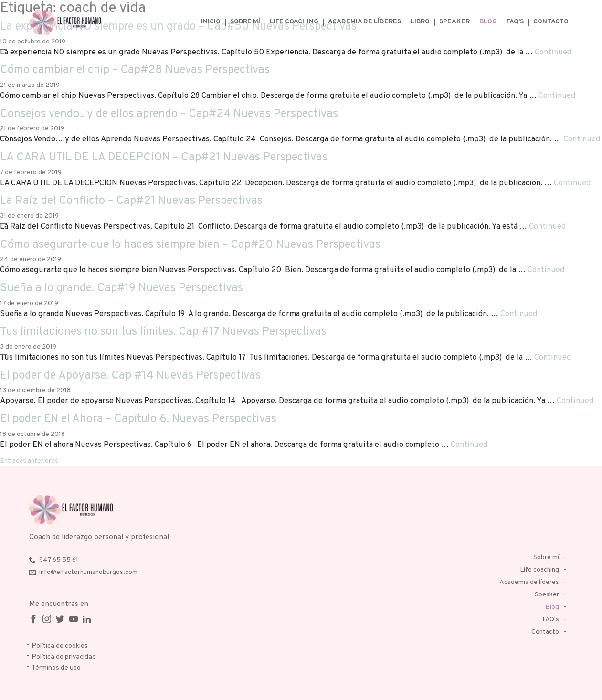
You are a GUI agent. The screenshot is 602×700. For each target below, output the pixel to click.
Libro (420, 22)
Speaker (454, 22)
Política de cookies (60, 646)
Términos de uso (56, 668)
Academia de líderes (364, 22)
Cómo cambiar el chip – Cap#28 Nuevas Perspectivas (135, 70)
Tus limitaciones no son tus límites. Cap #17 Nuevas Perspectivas (163, 332)
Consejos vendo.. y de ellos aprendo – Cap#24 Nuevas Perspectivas (169, 114)
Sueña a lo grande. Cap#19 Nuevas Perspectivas (121, 288)
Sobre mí (245, 22)
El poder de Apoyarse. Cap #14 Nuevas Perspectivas (130, 376)
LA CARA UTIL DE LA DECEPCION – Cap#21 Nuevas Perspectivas (164, 158)
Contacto (551, 22)
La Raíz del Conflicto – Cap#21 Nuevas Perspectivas (131, 201)
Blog (488, 22)
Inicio (211, 22)
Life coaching (294, 22)
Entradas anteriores (29, 461)
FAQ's (515, 22)
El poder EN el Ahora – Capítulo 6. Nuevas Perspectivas (138, 419)
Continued (553, 52)
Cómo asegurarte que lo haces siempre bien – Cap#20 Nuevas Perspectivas (190, 245)
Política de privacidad (64, 657)
